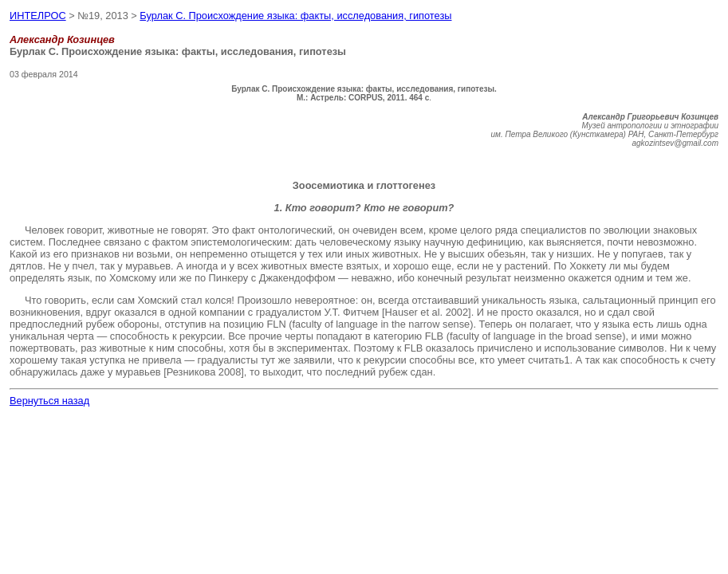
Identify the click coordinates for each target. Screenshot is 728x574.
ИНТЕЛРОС (38, 16)
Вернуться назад (49, 401)
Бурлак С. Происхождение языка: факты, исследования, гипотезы (295, 16)
